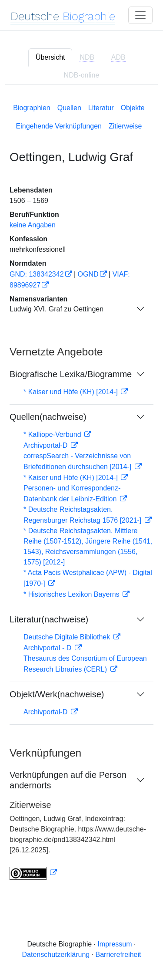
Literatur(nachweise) (49, 619)
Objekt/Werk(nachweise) (57, 694)
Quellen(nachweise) (48, 417)
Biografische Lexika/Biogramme (71, 374)
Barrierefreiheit (118, 955)
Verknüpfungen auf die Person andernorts (68, 780)
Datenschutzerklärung (56, 955)
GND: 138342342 (37, 274)
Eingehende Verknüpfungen (59, 126)
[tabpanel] (81, 490)
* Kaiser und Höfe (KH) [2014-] (72, 392)
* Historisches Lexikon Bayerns (72, 594)
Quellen (69, 108)
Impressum (115, 944)
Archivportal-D (47, 445)
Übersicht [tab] (50, 57)
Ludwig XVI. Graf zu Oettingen (57, 309)
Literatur (101, 108)
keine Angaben (33, 225)
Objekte (133, 108)
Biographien (32, 108)
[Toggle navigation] (140, 15)
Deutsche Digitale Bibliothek (68, 637)
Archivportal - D (48, 648)
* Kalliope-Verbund (53, 434)
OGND (88, 274)
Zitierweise (125, 126)
